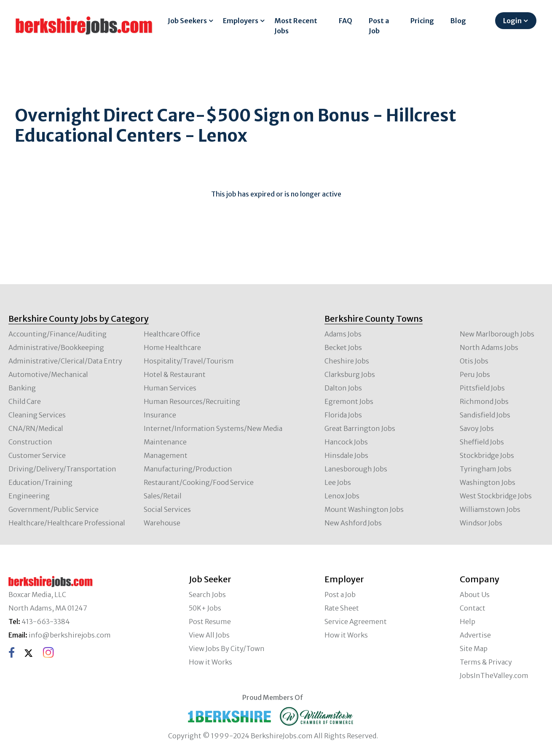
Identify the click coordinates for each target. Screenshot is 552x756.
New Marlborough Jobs (497, 334)
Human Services (170, 388)
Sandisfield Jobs (485, 415)
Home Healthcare (172, 347)
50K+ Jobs (205, 608)
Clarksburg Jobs (350, 374)
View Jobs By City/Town (227, 648)
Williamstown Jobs (490, 509)
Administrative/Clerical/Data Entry (65, 361)
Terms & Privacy (486, 662)
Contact (473, 608)
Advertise (475, 635)
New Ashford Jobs (353, 523)
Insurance (160, 415)
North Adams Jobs (489, 347)
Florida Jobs (343, 415)
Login (512, 21)
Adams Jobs (343, 334)
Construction (30, 442)
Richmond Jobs (484, 401)
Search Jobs (207, 595)
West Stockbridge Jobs (496, 496)
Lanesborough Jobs (356, 469)
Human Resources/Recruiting (192, 401)
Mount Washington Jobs (364, 509)
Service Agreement (356, 621)
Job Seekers (187, 21)
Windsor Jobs (481, 523)
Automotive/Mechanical (48, 374)
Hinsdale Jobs (346, 455)
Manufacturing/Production (188, 469)
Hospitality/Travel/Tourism (189, 361)
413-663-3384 (46, 621)
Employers (241, 21)
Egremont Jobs (349, 401)
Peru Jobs (475, 374)
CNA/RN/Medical (36, 428)
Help (468, 621)
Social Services (167, 509)
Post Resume (210, 621)
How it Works (210, 662)
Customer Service (37, 455)
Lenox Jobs (342, 496)
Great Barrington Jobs (360, 428)
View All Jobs (209, 635)
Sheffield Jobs (482, 442)
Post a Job (379, 26)
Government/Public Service (54, 509)
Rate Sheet (342, 608)
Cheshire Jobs (347, 361)
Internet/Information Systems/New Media (213, 428)
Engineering (29, 496)
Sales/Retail (163, 496)
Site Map (474, 648)
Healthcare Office (172, 334)
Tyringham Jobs (486, 469)
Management (166, 455)
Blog (458, 21)
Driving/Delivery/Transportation (62, 469)
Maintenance (165, 442)
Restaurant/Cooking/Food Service (199, 482)
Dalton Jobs (343, 388)
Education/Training (40, 482)
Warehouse (162, 523)
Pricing (422, 21)
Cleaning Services (37, 415)
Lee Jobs (338, 482)
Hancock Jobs (346, 442)
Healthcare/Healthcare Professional (67, 523)
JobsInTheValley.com (494, 675)
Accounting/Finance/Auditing (58, 334)
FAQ (346, 21)
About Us (475, 595)
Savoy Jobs (477, 428)
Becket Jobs (343, 347)
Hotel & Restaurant (175, 374)
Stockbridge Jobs (487, 455)
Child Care (25, 401)
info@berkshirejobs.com (70, 635)
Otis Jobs (474, 361)
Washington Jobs (488, 482)
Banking (22, 388)
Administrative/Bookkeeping (56, 347)
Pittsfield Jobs (482, 388)
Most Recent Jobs (296, 26)
